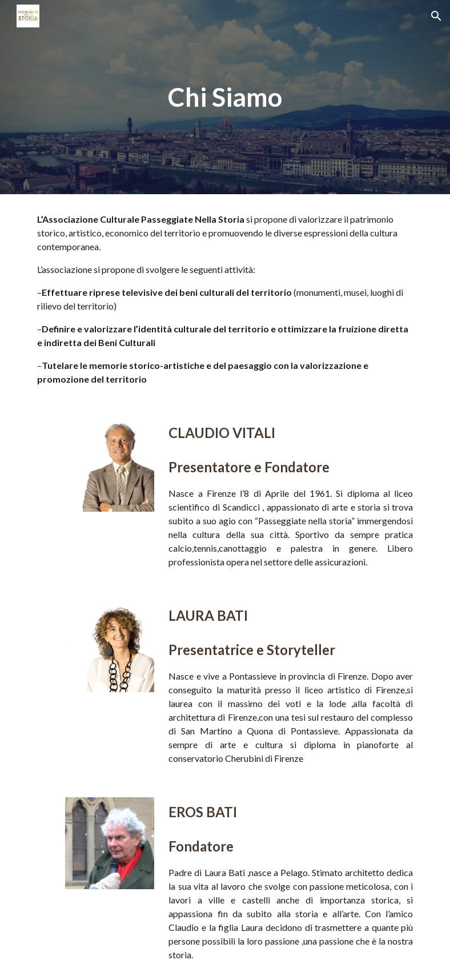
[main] (225, 97)
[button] (436, 16)
